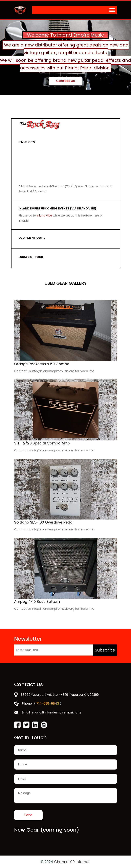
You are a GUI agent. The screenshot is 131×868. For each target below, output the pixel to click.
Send (28, 815)
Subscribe (105, 650)
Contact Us (65, 81)
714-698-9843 (48, 704)
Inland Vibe (45, 215)
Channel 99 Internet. (72, 862)
